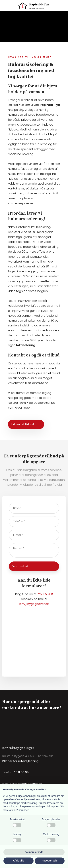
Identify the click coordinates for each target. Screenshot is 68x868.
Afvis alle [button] (18, 861)
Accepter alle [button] (50, 861)
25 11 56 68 (46, 594)
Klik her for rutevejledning (20, 761)
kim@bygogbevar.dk (34, 604)
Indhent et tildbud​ (22, 424)
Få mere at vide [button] (34, 852)
